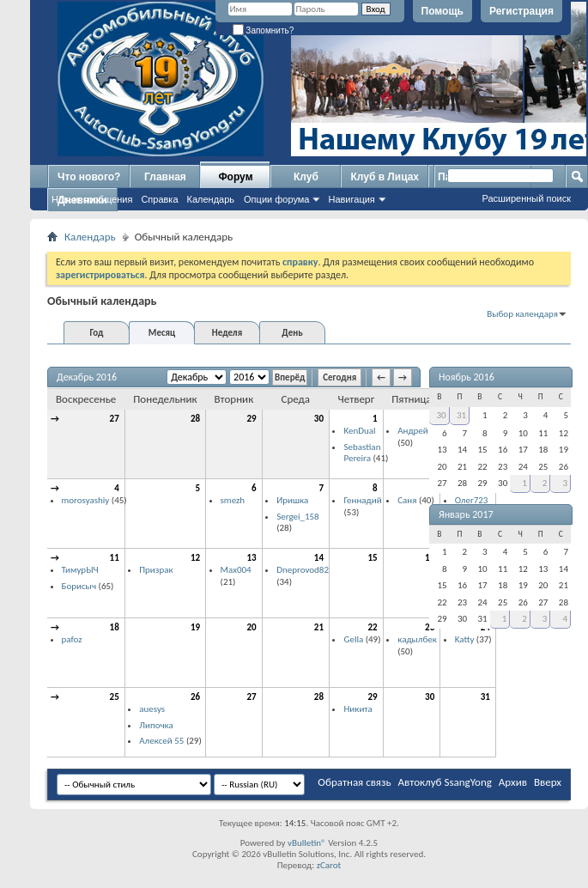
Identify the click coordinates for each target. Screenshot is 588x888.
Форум (235, 177)
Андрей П (417, 431)
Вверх (548, 782)
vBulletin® (307, 843)
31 (485, 697)
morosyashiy (86, 500)
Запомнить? (264, 30)
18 (115, 627)
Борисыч (79, 586)
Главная (165, 177)
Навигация (351, 199)
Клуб (306, 177)
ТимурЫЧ (80, 570)
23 (430, 627)
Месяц (162, 333)
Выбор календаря (522, 314)
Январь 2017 (466, 514)
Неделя (227, 333)
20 (252, 627)
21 (319, 627)
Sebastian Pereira (362, 453)
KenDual (359, 431)
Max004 (236, 570)
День (292, 333)
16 (430, 558)
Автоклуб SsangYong (445, 782)
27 (115, 419)
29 (252, 419)
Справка (159, 199)
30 (319, 419)
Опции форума (276, 199)
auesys (152, 709)
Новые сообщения (92, 199)
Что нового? (89, 177)
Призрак (156, 570)
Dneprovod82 (303, 570)
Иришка (292, 500)
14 (319, 558)
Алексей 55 (161, 741)
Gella (353, 639)
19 (195, 627)
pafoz (72, 639)
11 (115, 558)
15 (373, 558)
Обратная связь (354, 782)
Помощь (443, 11)
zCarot (329, 865)
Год (96, 333)
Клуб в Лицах (385, 177)
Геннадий (362, 500)
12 (195, 558)
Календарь (211, 199)
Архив (513, 782)
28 (195, 419)
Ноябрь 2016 (467, 377)
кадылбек (417, 639)
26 (195, 697)
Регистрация (521, 11)
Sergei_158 (298, 517)
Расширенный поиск (526, 198)
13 (252, 558)
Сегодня (339, 377)
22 (373, 627)
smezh (233, 500)
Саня (407, 500)
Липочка (156, 725)
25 (115, 697)
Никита (358, 709)
